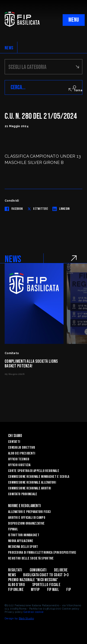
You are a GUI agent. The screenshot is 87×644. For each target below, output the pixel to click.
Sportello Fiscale (46, 585)
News (12, 575)
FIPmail (13, 529)
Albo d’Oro (16, 585)
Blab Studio (26, 618)
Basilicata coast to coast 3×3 (46, 575)
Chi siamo (15, 436)
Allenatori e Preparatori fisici (29, 512)
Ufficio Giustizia (19, 465)
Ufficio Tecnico (19, 459)
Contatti (14, 442)
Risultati (15, 570)
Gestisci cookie (33, 612)
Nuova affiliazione (21, 541)
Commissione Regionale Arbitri (29, 488)
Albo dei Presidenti (22, 453)
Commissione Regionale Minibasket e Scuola (39, 477)
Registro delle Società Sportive (31, 558)
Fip (69, 590)
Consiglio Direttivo (22, 448)
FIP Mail (53, 590)
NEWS (9, 48)
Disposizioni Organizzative (26, 524)
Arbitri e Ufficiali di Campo (27, 518)
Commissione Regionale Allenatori (32, 483)
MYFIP (35, 590)
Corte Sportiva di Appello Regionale (34, 471)
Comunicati (38, 570)
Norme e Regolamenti (24, 506)
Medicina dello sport (23, 547)
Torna (76, 90)
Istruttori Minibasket (24, 535)
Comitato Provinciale (23, 494)
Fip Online (16, 590)
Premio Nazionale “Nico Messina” (33, 580)
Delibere (61, 570)
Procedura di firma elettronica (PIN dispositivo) (42, 553)
